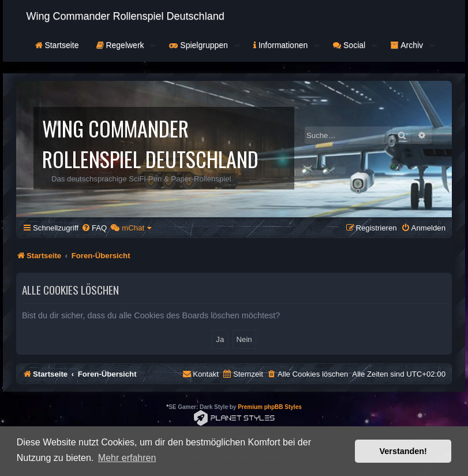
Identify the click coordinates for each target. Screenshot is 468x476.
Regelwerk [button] (126, 45)
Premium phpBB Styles (270, 407)
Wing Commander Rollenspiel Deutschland (126, 16)
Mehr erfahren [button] (127, 458)
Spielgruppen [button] (204, 45)
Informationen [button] (286, 45)
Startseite (57, 45)
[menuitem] (94, 228)
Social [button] (355, 45)
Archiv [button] (413, 45)
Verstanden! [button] (403, 451)
